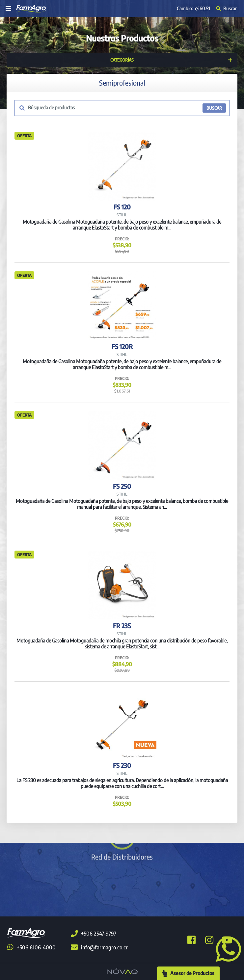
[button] (226, 948)
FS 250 (122, 486)
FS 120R (122, 346)
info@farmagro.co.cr (99, 947)
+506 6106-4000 (31, 947)
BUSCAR (214, 108)
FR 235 (122, 626)
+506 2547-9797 (94, 934)
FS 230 (122, 765)
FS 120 (122, 207)
